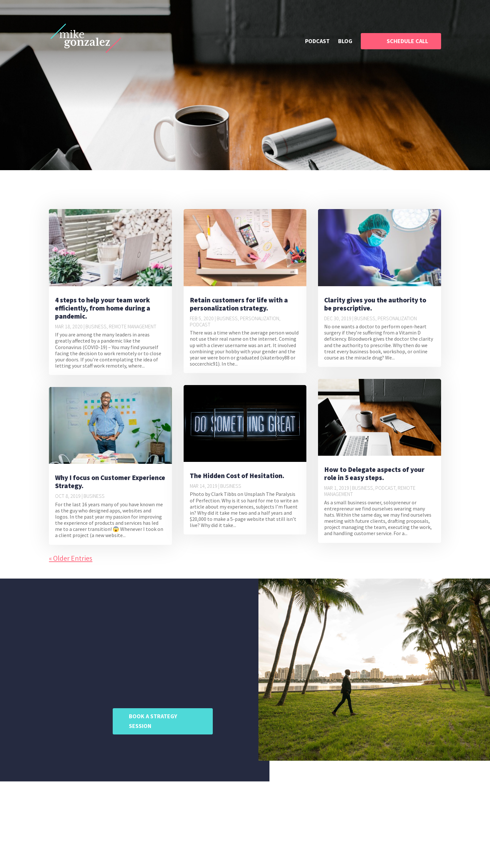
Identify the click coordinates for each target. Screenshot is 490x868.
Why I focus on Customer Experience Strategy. (110, 482)
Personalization (260, 318)
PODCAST (317, 42)
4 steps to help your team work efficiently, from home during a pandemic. (103, 308)
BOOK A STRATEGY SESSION (153, 721)
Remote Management (133, 326)
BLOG (345, 42)
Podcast (200, 324)
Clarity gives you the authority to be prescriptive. (375, 304)
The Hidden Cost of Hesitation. (237, 476)
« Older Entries (71, 558)
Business (96, 326)
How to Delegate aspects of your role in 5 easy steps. (374, 474)
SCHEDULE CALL (407, 41)
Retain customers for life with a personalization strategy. (239, 304)
